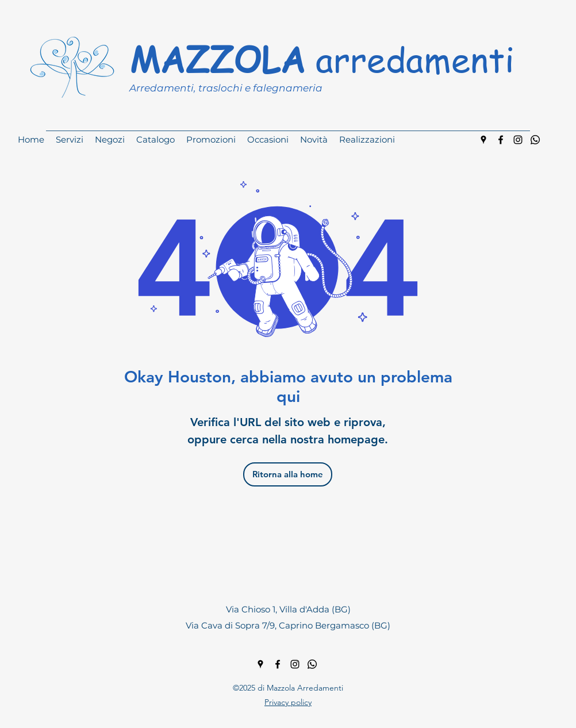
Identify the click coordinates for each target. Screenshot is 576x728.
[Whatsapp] (535, 140)
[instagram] (518, 140)
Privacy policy (288, 702)
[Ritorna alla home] (288, 474)
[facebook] (501, 140)
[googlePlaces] (483, 140)
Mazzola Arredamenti (305, 688)
